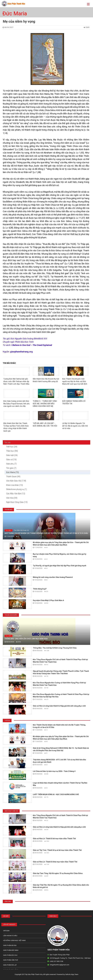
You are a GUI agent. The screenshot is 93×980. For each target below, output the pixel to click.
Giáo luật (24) (12, 455)
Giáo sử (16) (11, 459)
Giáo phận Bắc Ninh (11, 950)
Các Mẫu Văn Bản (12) (16, 494)
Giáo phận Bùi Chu (10, 955)
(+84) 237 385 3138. (57, 961)
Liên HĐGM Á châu (10, 936)
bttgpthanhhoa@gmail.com (60, 965)
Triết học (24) (12, 447)
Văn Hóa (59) (12, 498)
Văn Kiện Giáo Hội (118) (16, 481)
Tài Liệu (7, 442)
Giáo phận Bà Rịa (10, 945)
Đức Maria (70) (12, 472)
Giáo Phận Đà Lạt (10, 965)
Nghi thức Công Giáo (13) (17, 502)
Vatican (6, 931)
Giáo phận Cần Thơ (11, 960)
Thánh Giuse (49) (13, 477)
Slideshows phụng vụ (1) (17, 489)
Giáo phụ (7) (11, 464)
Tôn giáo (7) (11, 468)
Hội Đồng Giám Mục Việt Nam (14, 940)
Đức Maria (15, 14)
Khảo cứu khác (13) (14, 485)
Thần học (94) (12, 451)
